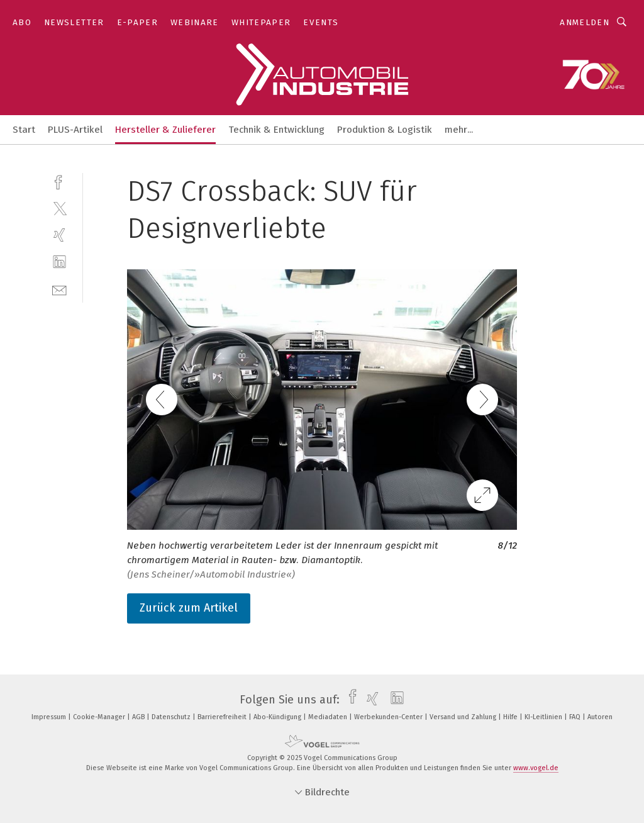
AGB (139, 717)
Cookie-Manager (100, 717)
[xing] (59, 235)
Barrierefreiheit (223, 717)
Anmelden (585, 22)
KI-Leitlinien (544, 717)
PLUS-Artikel (75, 130)
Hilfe (511, 717)
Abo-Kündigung (278, 717)
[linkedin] (59, 262)
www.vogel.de (536, 768)
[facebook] (59, 181)
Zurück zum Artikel (189, 608)
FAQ (576, 717)
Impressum (50, 717)
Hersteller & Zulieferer (165, 130)
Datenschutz (172, 717)
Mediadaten (329, 717)
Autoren (600, 717)
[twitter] (59, 208)
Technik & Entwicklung (276, 130)
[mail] (59, 289)
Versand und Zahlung (464, 717)
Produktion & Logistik (385, 130)
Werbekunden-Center (389, 717)
